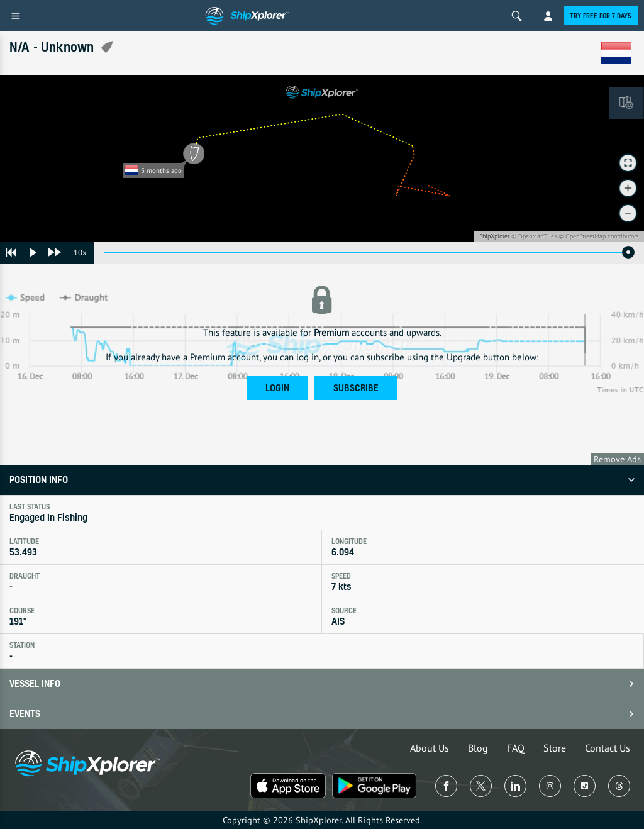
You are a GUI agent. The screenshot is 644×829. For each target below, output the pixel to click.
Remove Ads (617, 459)
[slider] (628, 252)
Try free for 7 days (601, 16)
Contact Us (608, 748)
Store (555, 748)
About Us (430, 748)
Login (277, 388)
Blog (478, 748)
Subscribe (356, 388)
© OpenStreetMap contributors (598, 236)
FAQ (516, 748)
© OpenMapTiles (534, 236)
